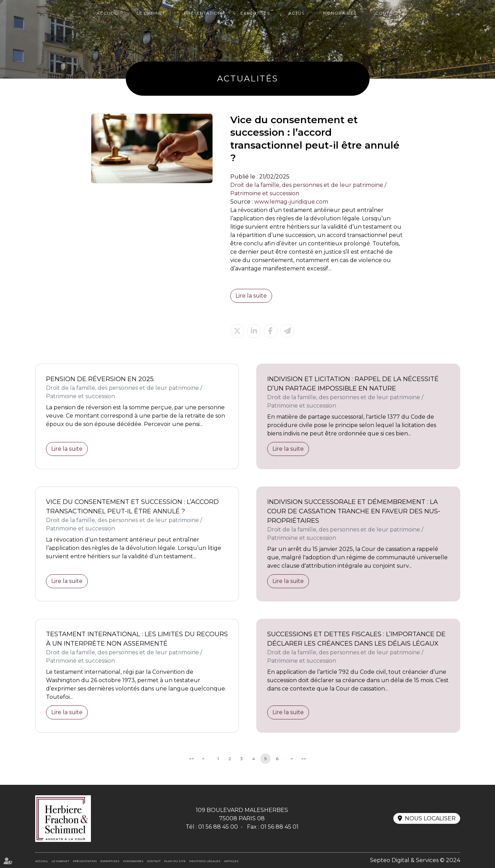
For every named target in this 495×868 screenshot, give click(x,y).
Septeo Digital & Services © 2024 (415, 860)
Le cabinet (151, 13)
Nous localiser (430, 818)
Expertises (255, 13)
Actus (296, 13)
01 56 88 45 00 (218, 827)
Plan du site (175, 861)
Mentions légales (205, 861)
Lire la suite (251, 296)
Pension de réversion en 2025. (100, 379)
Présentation (203, 13)
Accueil (107, 13)
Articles (231, 861)
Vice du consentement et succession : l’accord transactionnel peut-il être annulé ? (132, 507)
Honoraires (340, 13)
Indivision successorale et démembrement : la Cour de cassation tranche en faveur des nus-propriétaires (354, 511)
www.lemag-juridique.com (291, 202)
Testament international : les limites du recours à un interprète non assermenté (137, 639)
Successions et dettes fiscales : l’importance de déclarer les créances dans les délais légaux (356, 639)
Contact (387, 13)
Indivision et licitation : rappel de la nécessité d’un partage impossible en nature (353, 384)
